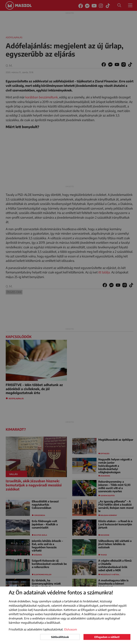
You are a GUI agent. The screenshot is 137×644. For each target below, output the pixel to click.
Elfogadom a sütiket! (107, 637)
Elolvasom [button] (71, 629)
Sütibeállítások (60, 637)
